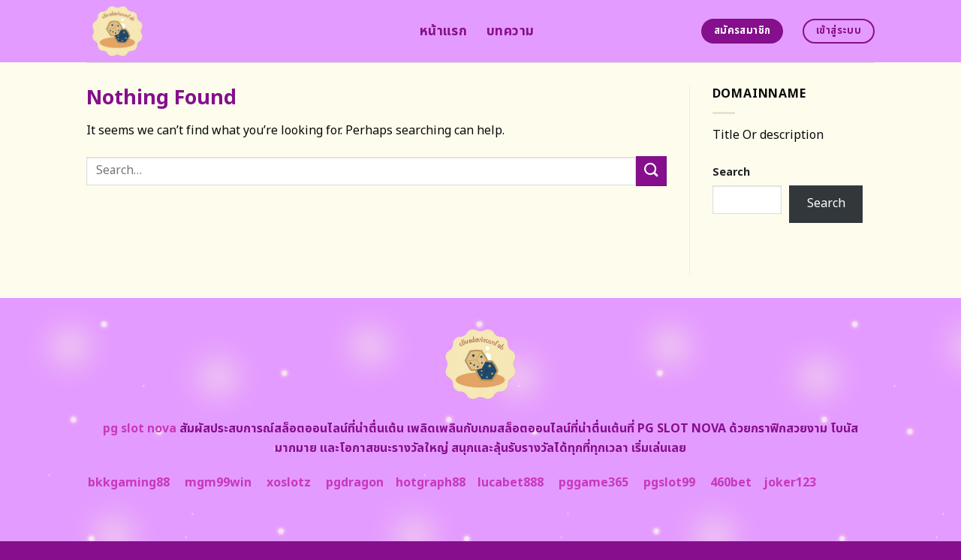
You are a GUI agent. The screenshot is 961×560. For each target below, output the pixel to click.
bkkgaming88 (129, 483)
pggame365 (593, 483)
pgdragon (355, 483)
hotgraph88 (431, 483)
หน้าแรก (443, 31)
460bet (731, 483)
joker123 (790, 483)
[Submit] (651, 171)
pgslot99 (669, 483)
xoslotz (289, 483)
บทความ (510, 31)
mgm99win (218, 483)
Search (731, 172)
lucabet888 (511, 483)
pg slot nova (140, 429)
